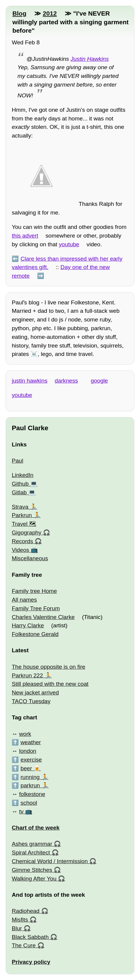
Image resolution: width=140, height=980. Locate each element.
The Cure (24, 945)
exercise (31, 760)
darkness (66, 381)
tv (21, 811)
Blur (17, 928)
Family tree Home (34, 591)
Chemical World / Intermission (50, 861)
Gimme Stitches (32, 870)
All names (24, 600)
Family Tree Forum (36, 608)
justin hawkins (29, 381)
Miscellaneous (30, 558)
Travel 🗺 (24, 524)
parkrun (30, 785)
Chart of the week (36, 828)
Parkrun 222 (27, 675)
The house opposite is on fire (48, 667)
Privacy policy (31, 962)
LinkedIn (23, 475)
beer (26, 768)
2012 (50, 13)
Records (22, 541)
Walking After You (34, 879)
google (99, 381)
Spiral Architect (31, 853)
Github (20, 484)
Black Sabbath (30, 937)
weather (31, 742)
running (30, 777)
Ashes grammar (32, 844)
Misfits (20, 920)
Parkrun (22, 515)
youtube (69, 244)
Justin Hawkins (90, 59)
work (25, 734)
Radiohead (26, 911)
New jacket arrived (35, 693)
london (28, 751)
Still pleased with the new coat (50, 684)
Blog (19, 13)
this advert (25, 236)
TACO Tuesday (31, 701)
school (29, 803)
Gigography (26, 533)
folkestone (32, 794)
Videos (20, 550)
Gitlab (19, 492)
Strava (20, 507)
